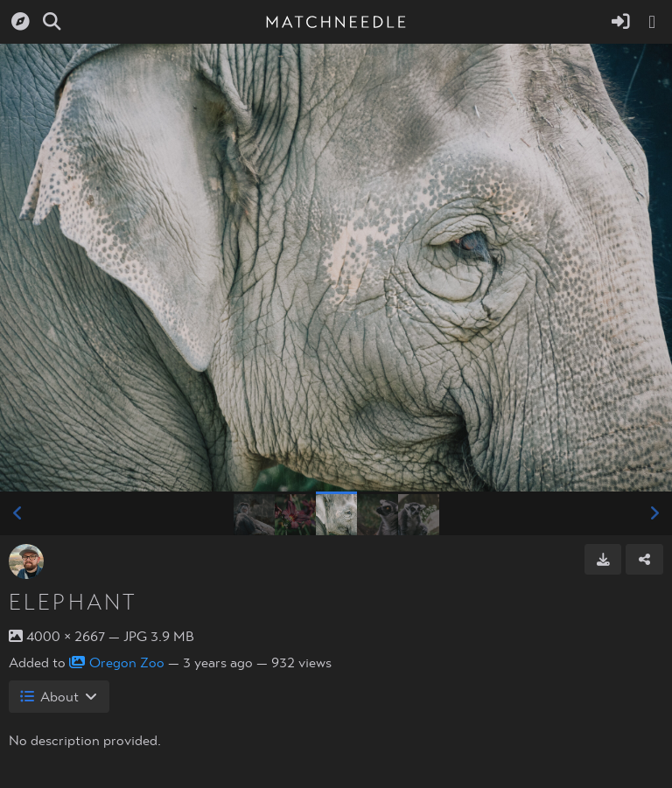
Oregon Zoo (117, 663)
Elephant (73, 603)
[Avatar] (26, 561)
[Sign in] (620, 22)
